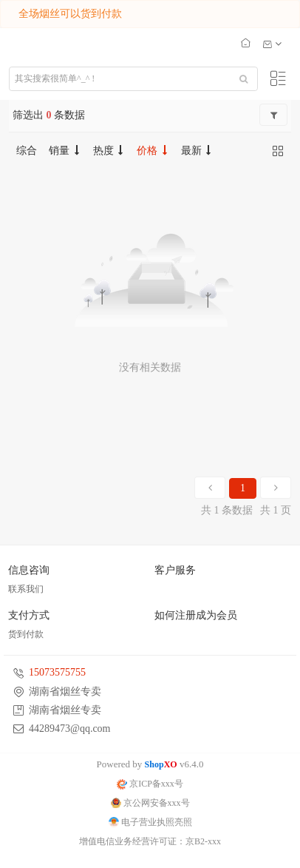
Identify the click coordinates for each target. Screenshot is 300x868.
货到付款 (26, 634)
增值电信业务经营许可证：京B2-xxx (150, 841)
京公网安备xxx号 (150, 803)
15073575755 (57, 672)
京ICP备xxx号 (150, 784)
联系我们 (26, 589)
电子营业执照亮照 (150, 822)
